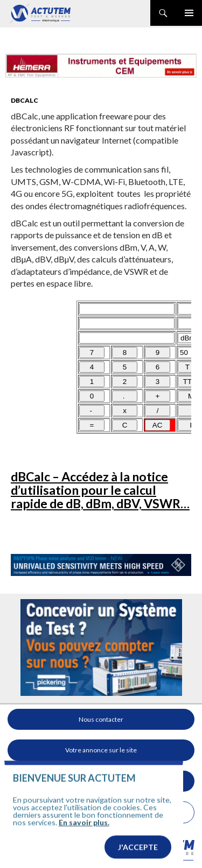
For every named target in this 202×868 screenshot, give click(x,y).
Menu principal (189, 13)
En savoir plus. (84, 862)
